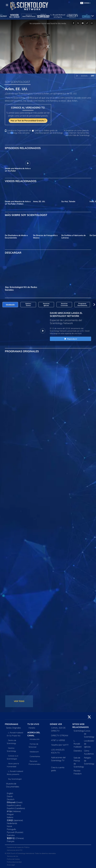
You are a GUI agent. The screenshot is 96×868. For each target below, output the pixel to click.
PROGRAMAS (11, 724)
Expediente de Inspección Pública (18, 847)
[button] (94, 305)
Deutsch (11, 799)
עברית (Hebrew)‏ (14, 811)
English (10, 793)
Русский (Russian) (15, 832)
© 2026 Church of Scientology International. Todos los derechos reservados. (30, 853)
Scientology (79, 731)
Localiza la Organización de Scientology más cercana (19, 132)
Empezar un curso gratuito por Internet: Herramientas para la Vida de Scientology (78, 133)
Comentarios (35, 756)
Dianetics (78, 751)
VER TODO (19, 701)
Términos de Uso (12, 856)
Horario (32, 728)
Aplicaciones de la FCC (15, 850)
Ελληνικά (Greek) (15, 802)
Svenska (11, 835)
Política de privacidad (14, 862)
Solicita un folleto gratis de (49, 132)
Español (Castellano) (16, 808)
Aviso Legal (11, 865)
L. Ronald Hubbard (77, 744)
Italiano (10, 817)
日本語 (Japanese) (15, 820)
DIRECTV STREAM (60, 735)
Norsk (9, 826)
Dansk (10, 796)
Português (11, 829)
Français (11, 841)
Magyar (10, 814)
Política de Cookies (13, 859)
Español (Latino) (14, 805)
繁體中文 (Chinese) (15, 838)
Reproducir (70, 339)
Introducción (35, 739)
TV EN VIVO (33, 724)
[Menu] (7, 5)
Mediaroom (34, 752)
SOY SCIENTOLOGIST (17, 82)
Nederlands (12, 823)
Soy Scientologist (15, 779)
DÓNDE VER (56, 724)
